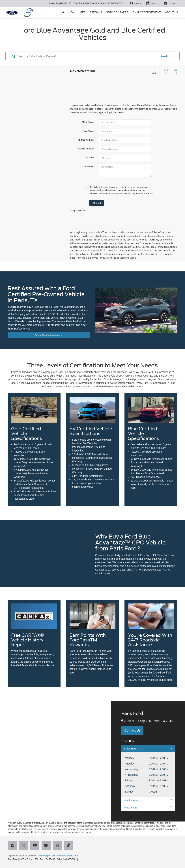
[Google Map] (55, 761)
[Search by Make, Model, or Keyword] (87, 56)
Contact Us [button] (132, 730)
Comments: (88, 166)
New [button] (72, 12)
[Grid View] (165, 71)
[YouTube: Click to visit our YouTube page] (36, 846)
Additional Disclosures (68, 856)
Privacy (52, 856)
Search (164, 56)
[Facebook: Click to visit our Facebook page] (13, 846)
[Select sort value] (155, 71)
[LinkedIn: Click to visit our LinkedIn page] (47, 846)
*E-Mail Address (86, 140)
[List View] (175, 71)
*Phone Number (86, 149)
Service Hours (148, 800)
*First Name (88, 122)
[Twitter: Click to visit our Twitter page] (24, 846)
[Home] (63, 12)
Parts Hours (148, 807)
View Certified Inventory (49, 335)
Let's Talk (97, 203)
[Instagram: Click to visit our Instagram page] (58, 846)
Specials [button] (96, 12)
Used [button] (82, 12)
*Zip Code (89, 158)
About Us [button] (172, 12)
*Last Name (88, 131)
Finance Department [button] (147, 12)
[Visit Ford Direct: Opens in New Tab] (79, 859)
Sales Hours (148, 748)
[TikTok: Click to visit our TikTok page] (69, 846)
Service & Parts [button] (117, 12)
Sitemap (43, 856)
